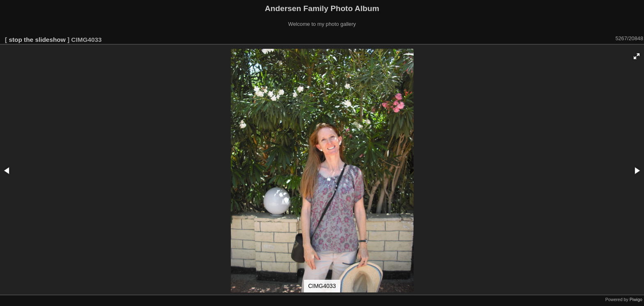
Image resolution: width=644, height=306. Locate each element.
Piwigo (636, 299)
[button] (637, 56)
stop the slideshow (37, 40)
